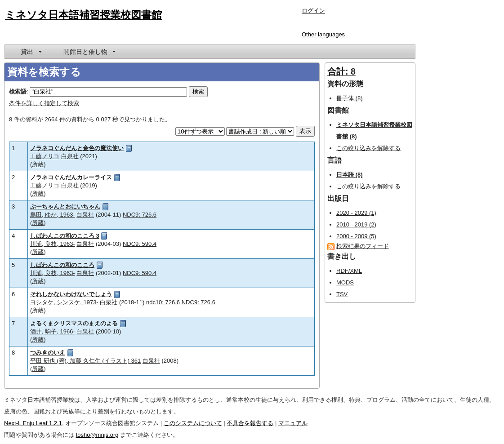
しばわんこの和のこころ (62, 265)
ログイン (313, 11)
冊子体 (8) (350, 98)
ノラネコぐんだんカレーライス (71, 177)
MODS (345, 282)
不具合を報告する (250, 423)
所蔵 (38, 164)
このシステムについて (193, 423)
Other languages (323, 34)
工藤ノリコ (45, 156)
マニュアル (293, 423)
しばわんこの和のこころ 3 (65, 236)
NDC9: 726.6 (140, 215)
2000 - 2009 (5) (356, 236)
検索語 (18, 91)
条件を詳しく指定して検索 (44, 103)
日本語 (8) (350, 175)
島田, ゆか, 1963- (53, 215)
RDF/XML (349, 271)
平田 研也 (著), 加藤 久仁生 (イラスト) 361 (85, 361)
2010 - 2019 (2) (356, 224)
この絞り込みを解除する (368, 148)
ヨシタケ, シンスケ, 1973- (64, 302)
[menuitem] (31, 52)
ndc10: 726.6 (163, 302)
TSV (342, 294)
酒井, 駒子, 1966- (53, 331)
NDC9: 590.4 (140, 244)
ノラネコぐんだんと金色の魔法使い (77, 148)
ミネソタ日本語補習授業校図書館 (83, 15)
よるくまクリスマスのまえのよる (74, 323)
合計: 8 (341, 71)
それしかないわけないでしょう (71, 294)
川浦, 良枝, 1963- (53, 244)
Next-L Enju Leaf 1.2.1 (33, 423)
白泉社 (70, 156)
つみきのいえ (48, 353)
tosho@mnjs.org (97, 435)
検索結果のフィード (363, 246)
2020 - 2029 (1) (356, 213)
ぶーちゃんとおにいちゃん (65, 206)
